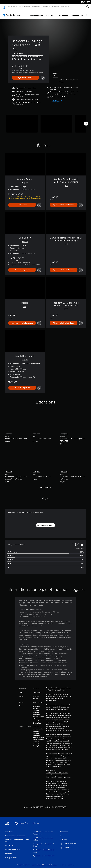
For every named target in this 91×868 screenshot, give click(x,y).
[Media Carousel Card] (22, 121)
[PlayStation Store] (12, 13)
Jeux (9, 6)
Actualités (45, 6)
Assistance (64, 6)
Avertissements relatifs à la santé (57, 771)
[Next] (86, 121)
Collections (51, 13)
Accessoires (35, 6)
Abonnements (77, 13)
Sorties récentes (37, 13)
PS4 (20, 6)
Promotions (63, 13)
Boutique (55, 6)
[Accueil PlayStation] (4, 7)
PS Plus (26, 6)
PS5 (15, 6)
